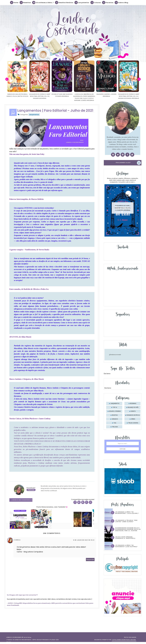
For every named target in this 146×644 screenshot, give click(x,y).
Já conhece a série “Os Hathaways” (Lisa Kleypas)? (126, 546)
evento (133, 411)
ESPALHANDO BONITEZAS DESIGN (124, 640)
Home (14, 3)
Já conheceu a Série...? (43, 3)
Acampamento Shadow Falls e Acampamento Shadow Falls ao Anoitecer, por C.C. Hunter (128, 529)
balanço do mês (133, 407)
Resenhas (25, 3)
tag (115, 423)
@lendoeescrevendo (115, 355)
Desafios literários (64, 3)
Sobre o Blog (121, 3)
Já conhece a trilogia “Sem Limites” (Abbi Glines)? (126, 521)
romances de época (133, 415)
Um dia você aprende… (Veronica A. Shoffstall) (125, 538)
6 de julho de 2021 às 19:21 (84, 540)
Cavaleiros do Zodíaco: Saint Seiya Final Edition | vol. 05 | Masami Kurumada (51, 96)
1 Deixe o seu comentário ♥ (22, 500)
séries (133, 419)
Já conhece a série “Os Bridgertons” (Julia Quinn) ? (127, 513)
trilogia (115, 427)
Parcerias (108, 3)
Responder (90, 559)
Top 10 (115, 407)
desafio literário (115, 411)
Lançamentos (82, 3)
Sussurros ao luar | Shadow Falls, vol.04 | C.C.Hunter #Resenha (123, 208)
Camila (17, 540)
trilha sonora (133, 423)
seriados (115, 419)
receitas (115, 415)
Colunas (96, 3)
